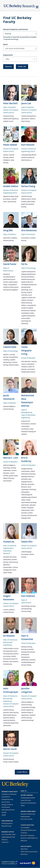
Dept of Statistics (10, 107)
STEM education (26, 361)
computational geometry (11, 723)
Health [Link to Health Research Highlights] (4, 815)
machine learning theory (29, 116)
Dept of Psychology (28, 268)
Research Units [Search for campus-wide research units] (7, 826)
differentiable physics (10, 715)
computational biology (28, 707)
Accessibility (11, 864)
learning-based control (10, 651)
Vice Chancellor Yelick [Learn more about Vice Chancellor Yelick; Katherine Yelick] (9, 834)
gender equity (13, 476)
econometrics (25, 238)
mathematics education (28, 660)
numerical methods (9, 720)
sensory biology (26, 611)
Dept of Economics (28, 234)
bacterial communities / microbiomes (29, 426)
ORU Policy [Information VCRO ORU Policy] (24, 849)
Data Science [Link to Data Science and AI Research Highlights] (6, 802)
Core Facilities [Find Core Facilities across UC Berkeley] (25, 828)
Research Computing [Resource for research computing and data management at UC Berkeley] (27, 835)
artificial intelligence (9, 406)
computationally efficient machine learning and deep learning (29, 157)
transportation (8, 567)
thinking (24, 647)
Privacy (4, 864)
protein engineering (27, 710)
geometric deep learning (11, 712)
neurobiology (25, 606)
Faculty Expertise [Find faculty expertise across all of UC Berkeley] (7, 823)
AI (31, 160)
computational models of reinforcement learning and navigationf (11, 287)
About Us (5, 840)
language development (28, 274)
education (6, 473)
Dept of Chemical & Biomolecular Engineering (10, 642)
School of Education (28, 358)
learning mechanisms (28, 277)
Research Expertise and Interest (16, 29)
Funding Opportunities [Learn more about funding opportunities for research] (28, 798)
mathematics (7, 470)
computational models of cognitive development (29, 308)
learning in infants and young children (27, 303)
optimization (25, 119)
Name (5, 44)
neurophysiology (26, 609)
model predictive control (11, 648)
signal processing (8, 196)
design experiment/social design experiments (29, 502)
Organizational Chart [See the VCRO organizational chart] (8, 837)
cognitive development (28, 272)
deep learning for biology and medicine (29, 432)
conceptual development (29, 285)
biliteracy (24, 484)
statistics (32, 119)
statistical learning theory (11, 119)
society (5, 762)
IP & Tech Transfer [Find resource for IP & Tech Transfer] (27, 819)
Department (8, 55)
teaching (29, 647)
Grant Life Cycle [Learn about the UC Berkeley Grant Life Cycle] (26, 800)
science (14, 470)
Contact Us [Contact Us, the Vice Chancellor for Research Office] (5, 842)
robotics (6, 155)
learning (6, 357)
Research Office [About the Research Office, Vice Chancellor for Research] (8, 832)
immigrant (30, 508)
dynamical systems (9, 718)
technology (7, 468)
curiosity (12, 355)
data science (7, 238)
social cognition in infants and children (28, 298)
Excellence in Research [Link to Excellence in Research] (9, 794)
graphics (12, 610)
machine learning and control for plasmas (10, 659)
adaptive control (8, 121)
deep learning (25, 121)
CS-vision (6, 610)
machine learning (8, 116)
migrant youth (25, 510)
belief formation (14, 365)
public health (31, 202)
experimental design (27, 720)
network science (26, 199)
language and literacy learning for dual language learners (28, 479)
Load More (22, 772)
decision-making (13, 762)
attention (6, 355)
